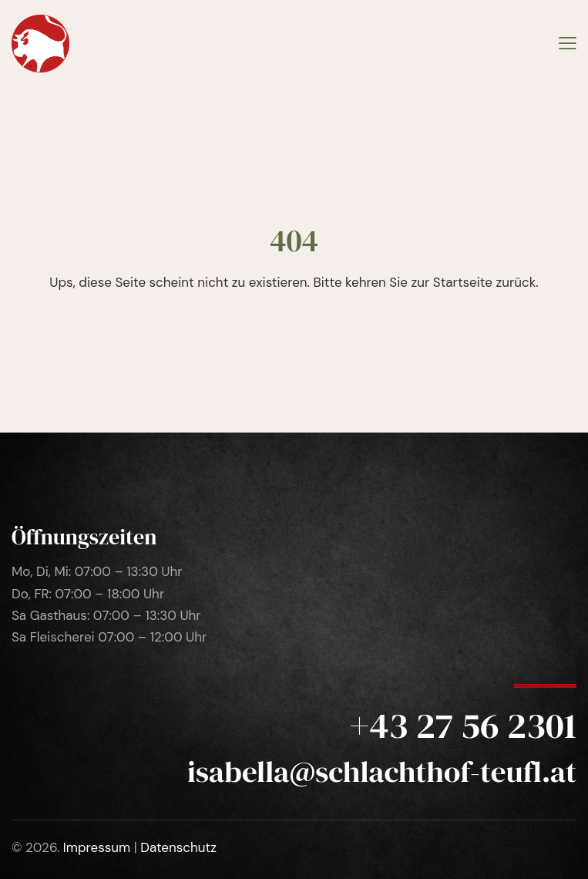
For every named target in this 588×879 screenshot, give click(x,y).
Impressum (97, 847)
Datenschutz (178, 847)
